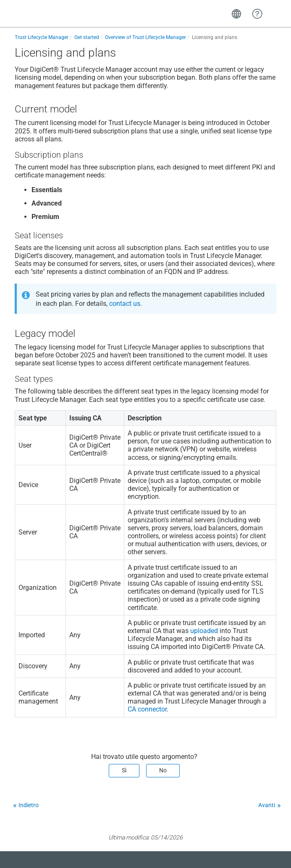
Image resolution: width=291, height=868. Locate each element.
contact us (125, 304)
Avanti (267, 805)
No (163, 770)
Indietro (29, 805)
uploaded (204, 631)
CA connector (147, 709)
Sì (124, 770)
